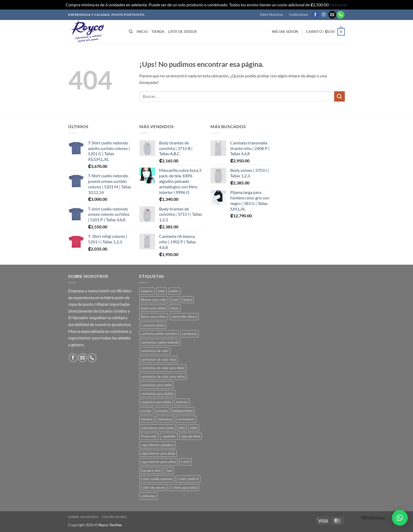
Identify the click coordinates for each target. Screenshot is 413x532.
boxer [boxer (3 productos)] (175, 308)
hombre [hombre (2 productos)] (147, 419)
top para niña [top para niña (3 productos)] (151, 470)
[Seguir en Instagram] (324, 15)
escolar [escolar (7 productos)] (146, 411)
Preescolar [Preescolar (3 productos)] (149, 436)
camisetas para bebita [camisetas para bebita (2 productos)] (158, 394)
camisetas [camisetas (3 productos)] (189, 334)
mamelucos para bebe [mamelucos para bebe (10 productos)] (157, 428)
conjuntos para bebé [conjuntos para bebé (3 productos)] (156, 402)
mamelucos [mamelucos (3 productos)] (186, 419)
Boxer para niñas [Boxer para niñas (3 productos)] (154, 317)
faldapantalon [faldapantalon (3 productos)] (183, 411)
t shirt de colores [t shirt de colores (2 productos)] (153, 488)
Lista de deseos (182, 32)
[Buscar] (131, 32)
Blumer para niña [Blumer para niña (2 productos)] (154, 300)
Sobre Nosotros (271, 14)
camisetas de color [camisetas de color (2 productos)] (155, 351)
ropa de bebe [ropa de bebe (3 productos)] (190, 436)
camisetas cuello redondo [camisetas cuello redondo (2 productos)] (160, 342)
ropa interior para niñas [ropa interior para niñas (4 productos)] (158, 462)
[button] (285, 32)
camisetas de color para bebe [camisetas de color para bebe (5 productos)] (163, 368)
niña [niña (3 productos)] (182, 428)
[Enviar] (340, 96)
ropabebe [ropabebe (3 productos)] (169, 436)
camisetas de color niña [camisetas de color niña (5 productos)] (158, 359)
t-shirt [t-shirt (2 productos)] (185, 462)
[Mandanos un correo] (332, 15)
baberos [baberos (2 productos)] (147, 291)
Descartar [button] (338, 5)
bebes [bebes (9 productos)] (174, 291)
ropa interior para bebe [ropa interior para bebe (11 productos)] (158, 453)
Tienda (158, 32)
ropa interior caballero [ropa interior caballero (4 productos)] (158, 445)
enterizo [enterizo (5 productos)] (182, 402)
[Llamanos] (340, 15)
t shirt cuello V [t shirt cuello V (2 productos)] (188, 479)
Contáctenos (299, 14)
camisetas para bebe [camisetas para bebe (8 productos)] (156, 385)
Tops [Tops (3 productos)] (169, 470)
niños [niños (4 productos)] (194, 428)
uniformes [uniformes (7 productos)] (148, 496)
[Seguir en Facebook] (315, 15)
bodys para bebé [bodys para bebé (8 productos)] (153, 308)
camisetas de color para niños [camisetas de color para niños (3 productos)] (163, 377)
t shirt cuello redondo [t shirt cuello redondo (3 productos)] (157, 479)
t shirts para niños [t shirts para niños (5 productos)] (184, 488)
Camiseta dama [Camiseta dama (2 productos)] (153, 325)
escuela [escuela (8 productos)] (162, 411)
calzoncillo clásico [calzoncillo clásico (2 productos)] (184, 317)
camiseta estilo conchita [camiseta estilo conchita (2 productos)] (159, 334)
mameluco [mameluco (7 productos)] (165, 419)
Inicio (142, 32)
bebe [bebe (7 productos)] (161, 291)
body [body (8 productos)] (175, 300)
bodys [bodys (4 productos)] (188, 300)
